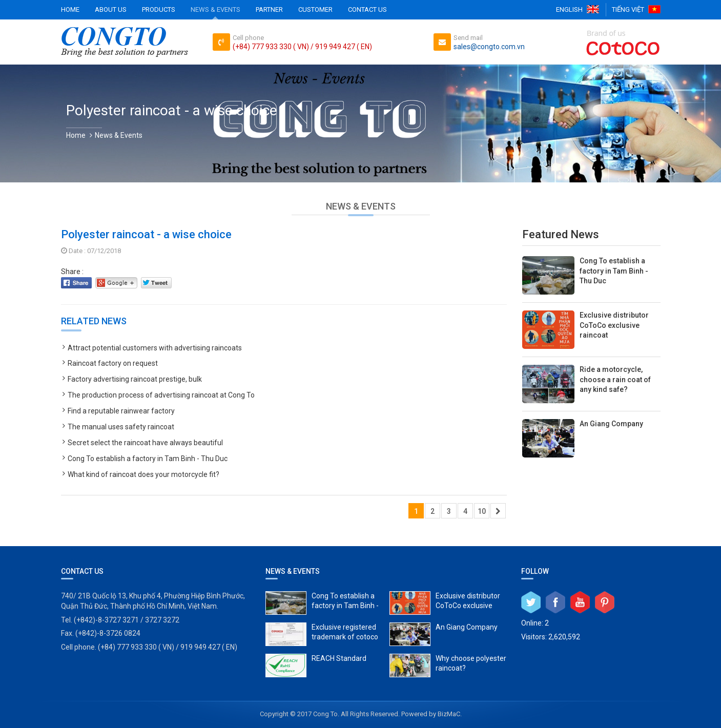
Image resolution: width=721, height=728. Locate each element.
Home (70, 9)
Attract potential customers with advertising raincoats (155, 348)
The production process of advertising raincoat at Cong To (161, 395)
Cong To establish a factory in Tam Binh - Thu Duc (148, 459)
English (569, 9)
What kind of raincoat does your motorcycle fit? (143, 474)
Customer (315, 9)
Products (159, 9)
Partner (269, 9)
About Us (111, 9)
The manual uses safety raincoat (121, 427)
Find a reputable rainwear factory (121, 411)
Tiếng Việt (628, 9)
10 (482, 511)
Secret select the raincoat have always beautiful (145, 443)
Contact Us (367, 9)
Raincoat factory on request (113, 363)
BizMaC (449, 714)
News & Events (215, 9)
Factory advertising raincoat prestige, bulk (135, 379)
